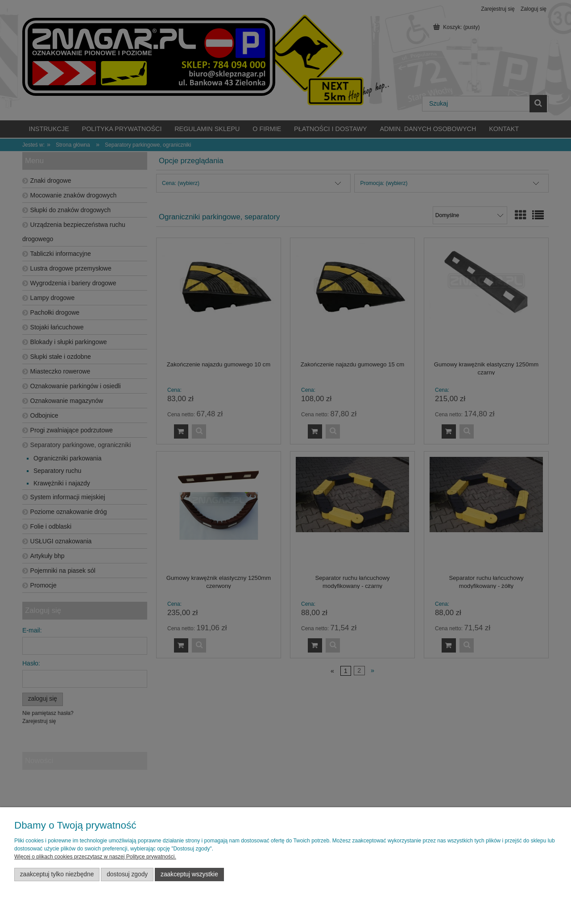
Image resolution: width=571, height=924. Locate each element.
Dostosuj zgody (127, 874)
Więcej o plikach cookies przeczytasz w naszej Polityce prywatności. (95, 857)
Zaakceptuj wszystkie (189, 874)
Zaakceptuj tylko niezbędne (57, 874)
